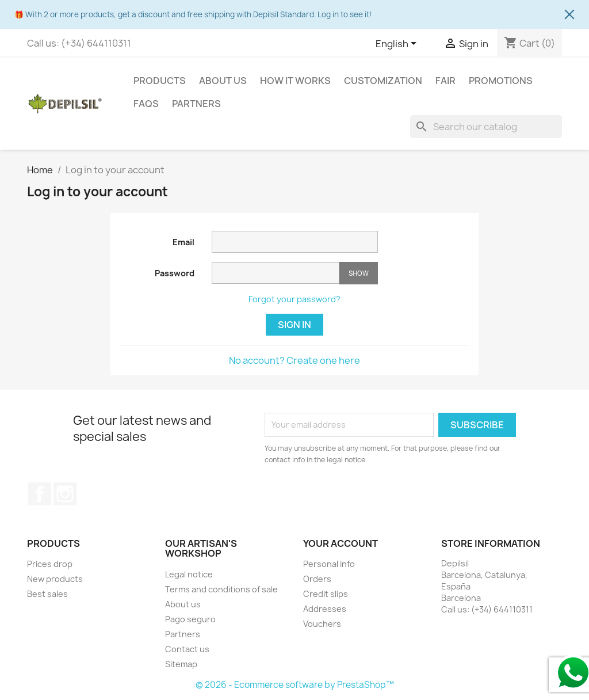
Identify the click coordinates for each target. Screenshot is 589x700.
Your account (341, 543)
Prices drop (50, 564)
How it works (295, 81)
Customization (383, 81)
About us (223, 81)
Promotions (501, 81)
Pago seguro (190, 619)
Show (359, 273)
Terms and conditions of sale (221, 589)
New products (55, 579)
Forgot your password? (294, 299)
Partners (196, 104)
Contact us (187, 649)
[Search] (486, 127)
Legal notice (189, 574)
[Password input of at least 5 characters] (276, 273)
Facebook (40, 494)
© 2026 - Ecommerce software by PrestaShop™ (295, 685)
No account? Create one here (294, 360)
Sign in (294, 325)
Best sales (47, 594)
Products (160, 81)
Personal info (329, 564)
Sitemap (181, 664)
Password (175, 273)
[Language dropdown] (398, 44)
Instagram (65, 494)
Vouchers (322, 624)
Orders (317, 579)
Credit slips (326, 594)
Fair (445, 81)
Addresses (325, 609)
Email (183, 242)
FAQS (146, 104)
